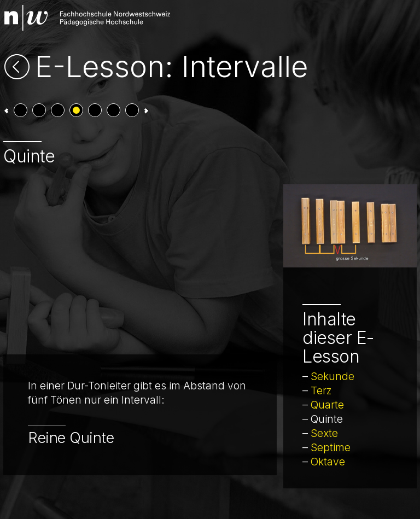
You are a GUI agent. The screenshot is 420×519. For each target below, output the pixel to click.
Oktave (328, 462)
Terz (321, 390)
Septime (331, 447)
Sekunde (332, 376)
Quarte (327, 405)
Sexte (324, 433)
